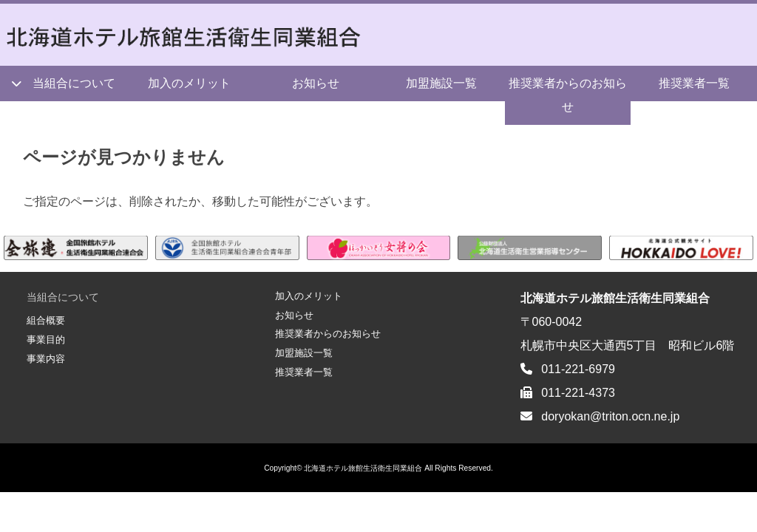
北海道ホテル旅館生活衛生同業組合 (363, 468)
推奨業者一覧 (304, 372)
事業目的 (46, 340)
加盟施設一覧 (441, 83)
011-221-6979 (578, 369)
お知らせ (316, 83)
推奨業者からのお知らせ (568, 95)
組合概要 (46, 320)
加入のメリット (189, 83)
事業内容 (46, 359)
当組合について (74, 83)
